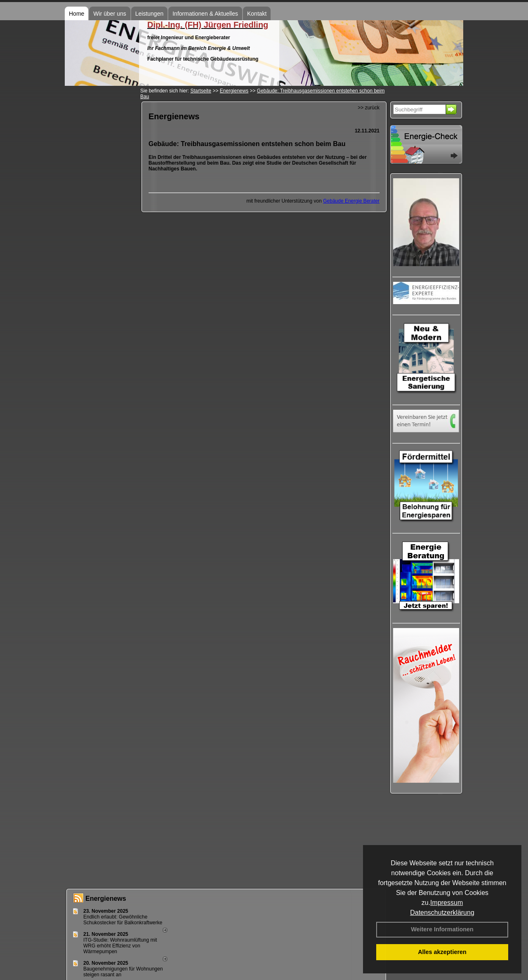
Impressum (447, 903)
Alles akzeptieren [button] (442, 952)
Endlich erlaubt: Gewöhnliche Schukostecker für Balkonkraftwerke (123, 920)
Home (77, 14)
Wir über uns (110, 14)
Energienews (106, 899)
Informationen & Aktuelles (205, 14)
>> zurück (369, 108)
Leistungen (150, 14)
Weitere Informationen (442, 929)
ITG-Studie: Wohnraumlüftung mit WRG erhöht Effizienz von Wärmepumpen (120, 946)
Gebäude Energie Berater (351, 201)
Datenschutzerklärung (442, 913)
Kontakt (257, 14)
